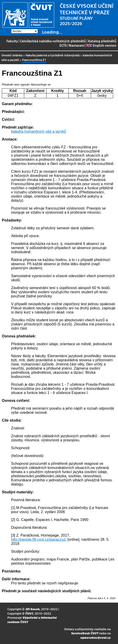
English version (101, 45)
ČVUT (29, 613)
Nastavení (77, 45)
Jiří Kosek (32, 609)
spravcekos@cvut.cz (96, 637)
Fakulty (12, 41)
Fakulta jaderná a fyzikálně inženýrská (53, 55)
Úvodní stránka (12, 55)
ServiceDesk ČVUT (85, 633)
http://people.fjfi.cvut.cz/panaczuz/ (39, 539)
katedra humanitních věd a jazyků (38, 131)
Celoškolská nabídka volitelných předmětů (53, 41)
